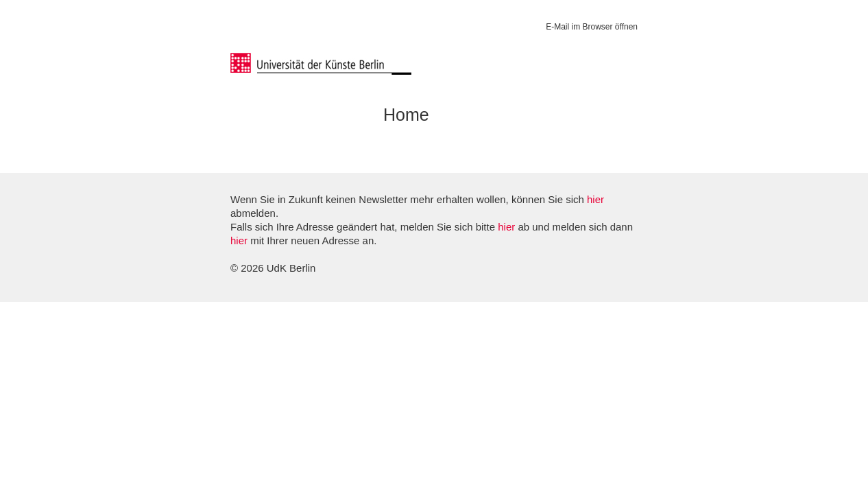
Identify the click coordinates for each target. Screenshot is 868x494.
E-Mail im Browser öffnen (592, 27)
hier (595, 199)
